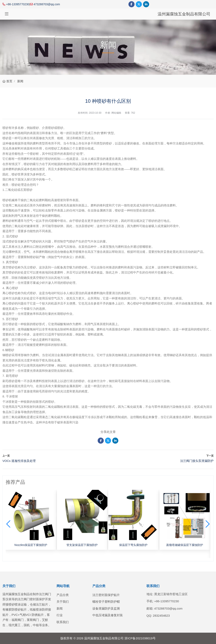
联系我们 (63, 622)
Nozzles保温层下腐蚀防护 (31, 545)
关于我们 (63, 602)
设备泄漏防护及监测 (106, 608)
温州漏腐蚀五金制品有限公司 (184, 14)
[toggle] (7, 14)
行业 (60, 615)
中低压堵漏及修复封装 (108, 615)
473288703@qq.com (47, 4)
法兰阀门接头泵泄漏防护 (197, 461)
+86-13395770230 (18, 4)
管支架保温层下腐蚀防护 (82, 545)
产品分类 (63, 595)
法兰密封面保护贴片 (106, 595)
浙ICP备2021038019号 (140, 638)
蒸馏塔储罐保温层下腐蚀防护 (185, 545)
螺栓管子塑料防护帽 (106, 602)
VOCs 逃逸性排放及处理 (19, 461)
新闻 (60, 608)
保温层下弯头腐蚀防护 (133, 545)
